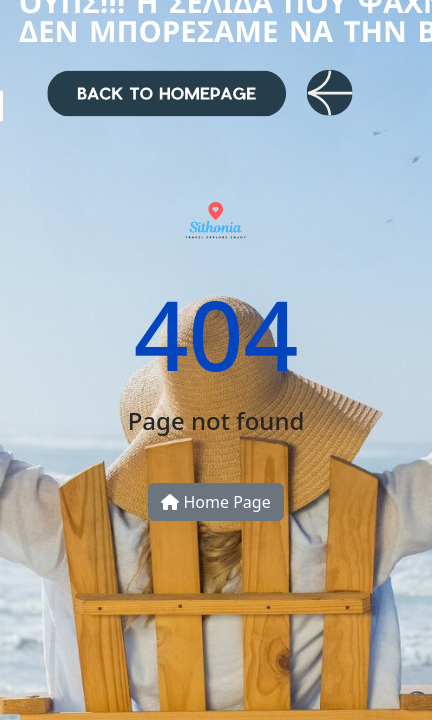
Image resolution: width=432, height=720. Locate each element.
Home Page (215, 502)
